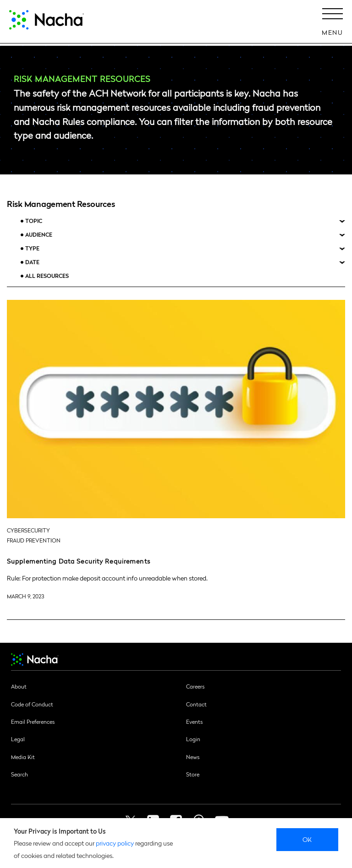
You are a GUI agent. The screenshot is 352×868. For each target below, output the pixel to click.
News (193, 757)
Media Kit (23, 757)
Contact (196, 704)
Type (32, 248)
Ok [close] (307, 839)
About (19, 686)
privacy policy (115, 843)
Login (193, 739)
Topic (34, 221)
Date (32, 262)
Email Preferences (33, 722)
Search (19, 774)
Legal (18, 739)
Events (194, 722)
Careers (195, 686)
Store (193, 774)
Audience (39, 235)
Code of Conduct (32, 704)
